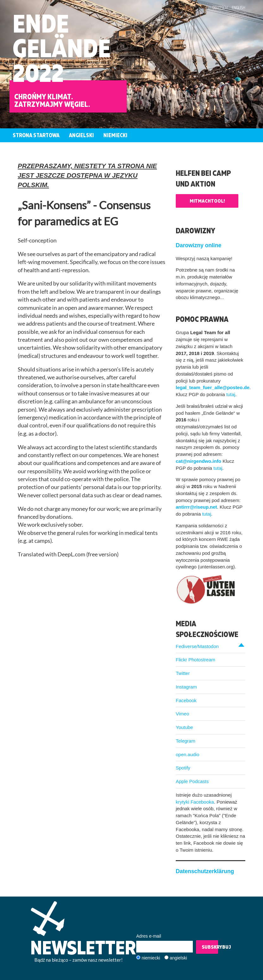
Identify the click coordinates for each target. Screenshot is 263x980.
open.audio (187, 754)
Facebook (186, 700)
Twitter (183, 673)
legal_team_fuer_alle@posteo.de (213, 387)
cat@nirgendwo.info (199, 461)
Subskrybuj (210, 947)
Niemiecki (115, 135)
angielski (178, 958)
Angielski (81, 135)
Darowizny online (199, 245)
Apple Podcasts (192, 781)
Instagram (186, 687)
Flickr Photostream (196, 660)
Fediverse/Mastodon (197, 646)
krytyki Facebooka (195, 802)
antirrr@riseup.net (196, 507)
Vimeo (182, 714)
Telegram (186, 741)
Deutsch (220, 8)
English (239, 8)
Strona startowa (36, 135)
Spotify (183, 768)
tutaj (231, 394)
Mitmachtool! (207, 201)
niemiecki (151, 958)
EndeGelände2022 (62, 48)
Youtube (184, 727)
